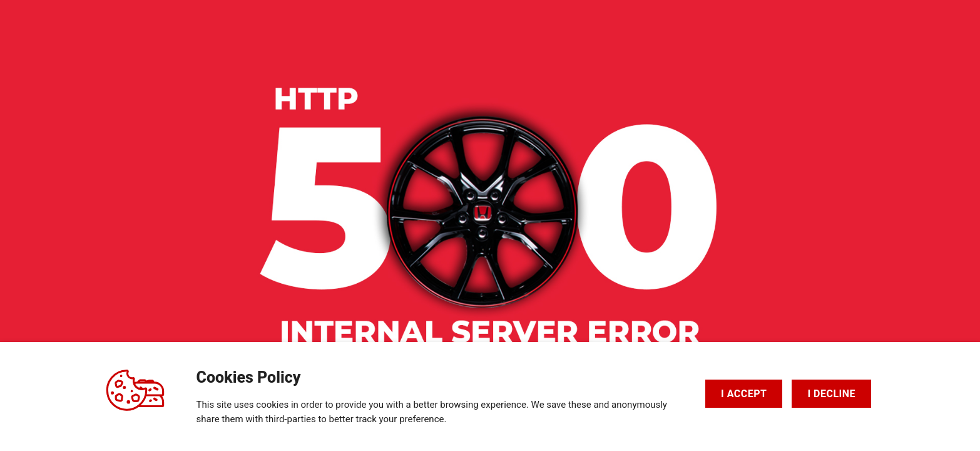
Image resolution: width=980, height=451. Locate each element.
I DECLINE (831, 394)
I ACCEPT (744, 394)
